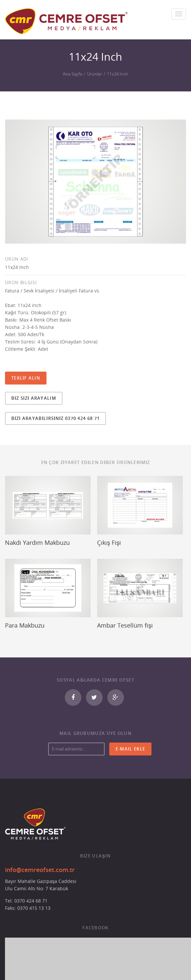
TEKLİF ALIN (26, 378)
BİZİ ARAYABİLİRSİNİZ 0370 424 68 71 (55, 418)
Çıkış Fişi (105, 542)
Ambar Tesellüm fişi (121, 622)
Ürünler (95, 74)
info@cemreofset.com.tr (40, 864)
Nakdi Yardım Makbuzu (37, 542)
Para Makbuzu (25, 622)
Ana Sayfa (72, 74)
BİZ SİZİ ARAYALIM (34, 398)
